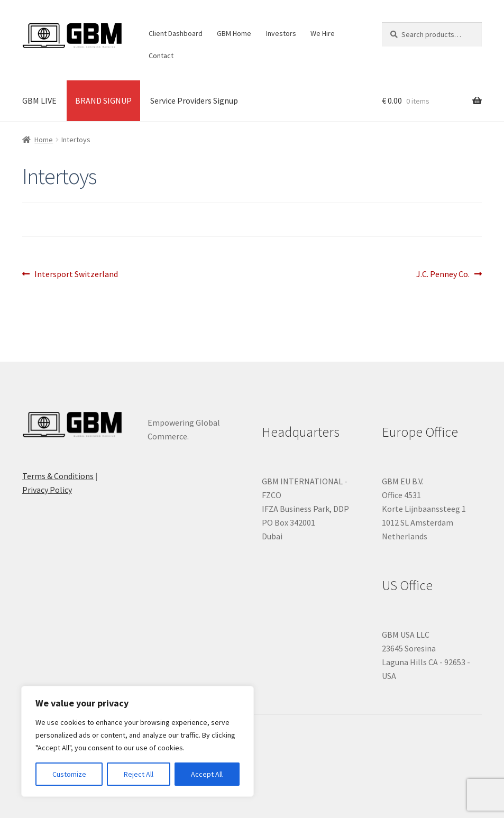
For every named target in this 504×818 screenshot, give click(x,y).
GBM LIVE (39, 100)
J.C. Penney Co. (443, 274)
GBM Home (234, 33)
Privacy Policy (47, 490)
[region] (138, 741)
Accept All (207, 774)
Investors (281, 33)
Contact (161, 56)
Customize (69, 774)
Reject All (139, 774)
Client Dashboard (176, 33)
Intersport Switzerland (76, 274)
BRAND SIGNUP (103, 100)
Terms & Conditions (58, 476)
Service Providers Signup (194, 100)
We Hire (323, 33)
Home (44, 140)
